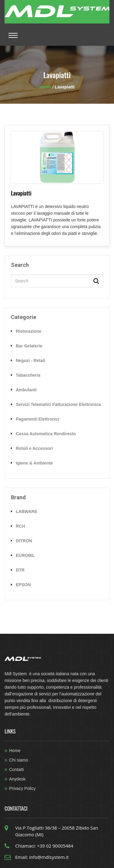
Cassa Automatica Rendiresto (46, 434)
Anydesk (17, 779)
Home (46, 87)
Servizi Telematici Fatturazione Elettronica (58, 404)
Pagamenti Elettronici (38, 419)
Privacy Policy (22, 788)
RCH (20, 526)
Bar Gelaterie (29, 346)
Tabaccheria (28, 375)
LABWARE (27, 511)
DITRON (24, 541)
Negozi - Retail (30, 360)
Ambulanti (26, 390)
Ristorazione (29, 331)
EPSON (23, 585)
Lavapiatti (21, 193)
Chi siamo (19, 760)
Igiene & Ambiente (34, 463)
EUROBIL (25, 555)
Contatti (16, 769)
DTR (20, 570)
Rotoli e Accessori (34, 448)
